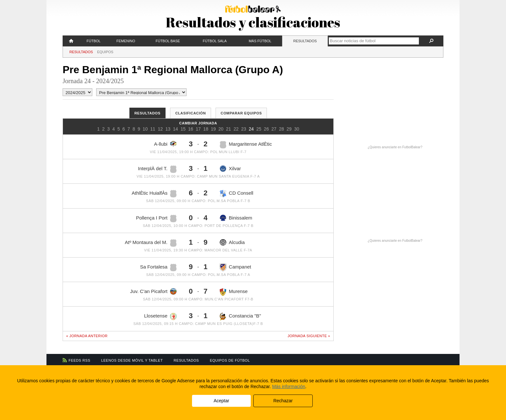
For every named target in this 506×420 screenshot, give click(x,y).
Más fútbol (260, 41)
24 (251, 129)
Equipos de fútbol (230, 360)
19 (213, 129)
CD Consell (237, 193)
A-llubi (165, 144)
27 (274, 129)
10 (145, 129)
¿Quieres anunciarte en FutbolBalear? (395, 147)
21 (228, 129)
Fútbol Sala (215, 41)
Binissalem (236, 218)
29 (289, 129)
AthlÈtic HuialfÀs (154, 194)
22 (236, 129)
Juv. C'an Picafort (153, 291)
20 (221, 129)
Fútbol (93, 41)
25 (259, 129)
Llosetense (160, 317)
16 (191, 129)
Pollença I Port (156, 219)
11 (153, 129)
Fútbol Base (168, 41)
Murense (234, 292)
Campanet (235, 268)
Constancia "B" (240, 317)
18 (206, 129)
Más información (289, 386)
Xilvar (230, 169)
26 (267, 129)
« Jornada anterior (87, 336)
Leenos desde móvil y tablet (132, 360)
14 (176, 129)
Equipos (105, 52)
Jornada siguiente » (309, 336)
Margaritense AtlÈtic (246, 145)
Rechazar (283, 401)
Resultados (305, 41)
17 (198, 129)
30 (297, 129)
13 (168, 129)
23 (244, 129)
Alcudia (232, 242)
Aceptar (221, 401)
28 (282, 129)
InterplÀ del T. (157, 169)
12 (160, 129)
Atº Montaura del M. (151, 243)
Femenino (126, 41)
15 (183, 129)
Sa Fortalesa (158, 268)
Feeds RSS (80, 360)
